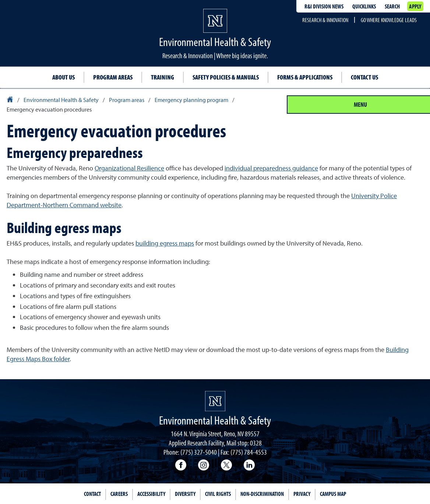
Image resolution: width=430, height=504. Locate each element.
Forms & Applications (305, 77)
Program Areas (113, 77)
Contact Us (364, 77)
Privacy (302, 494)
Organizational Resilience (129, 168)
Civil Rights (218, 494)
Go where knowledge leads (389, 20)
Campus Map (333, 494)
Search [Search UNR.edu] (392, 6)
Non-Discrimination (262, 494)
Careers (119, 494)
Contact (92, 494)
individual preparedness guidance (271, 168)
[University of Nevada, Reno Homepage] (215, 401)
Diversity (185, 494)
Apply (415, 6)
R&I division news (324, 6)
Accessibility (151, 494)
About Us (64, 77)
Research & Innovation (325, 20)
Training (163, 77)
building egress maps (165, 243)
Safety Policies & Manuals (226, 77)
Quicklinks (364, 6)
